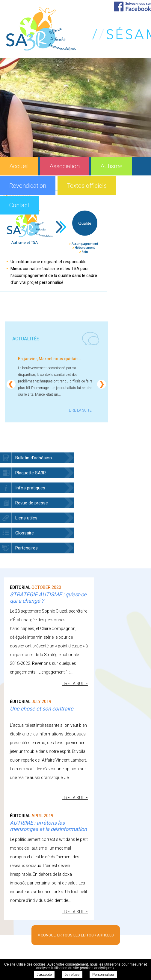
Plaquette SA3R (31, 473)
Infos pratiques (30, 488)
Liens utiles (26, 518)
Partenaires (27, 548)
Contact (19, 205)
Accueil (19, 166)
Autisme (111, 166)
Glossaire (25, 533)
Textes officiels (87, 186)
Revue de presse (32, 503)
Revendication (28, 186)
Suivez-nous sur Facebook (132, 6)
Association (65, 166)
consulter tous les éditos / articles (76, 934)
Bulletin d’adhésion (34, 458)
